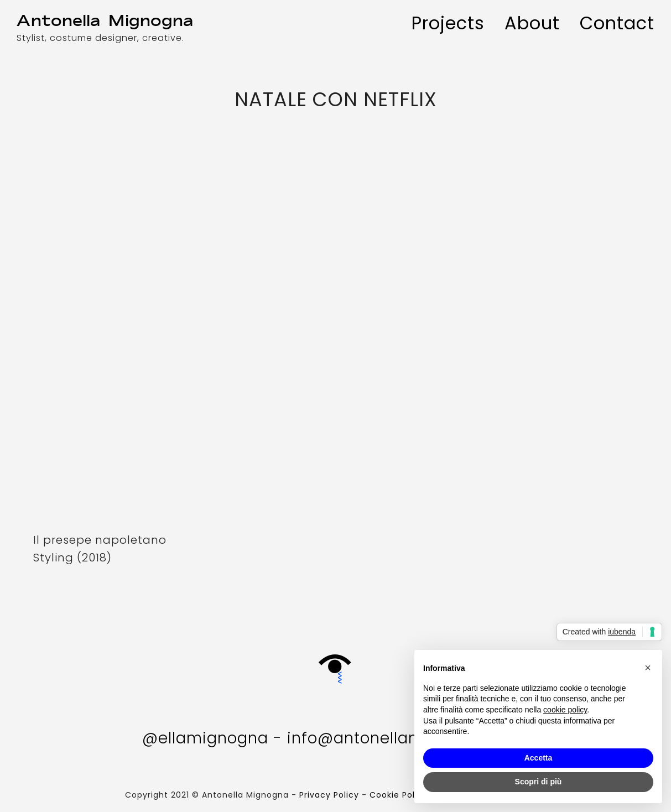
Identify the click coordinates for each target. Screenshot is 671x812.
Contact (617, 23)
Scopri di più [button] (539, 782)
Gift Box (336, 663)
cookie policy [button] (565, 710)
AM (110, 21)
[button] (648, 668)
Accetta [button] (539, 758)
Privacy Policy (329, 795)
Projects (448, 23)
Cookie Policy (399, 795)
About (532, 23)
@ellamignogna (205, 738)
